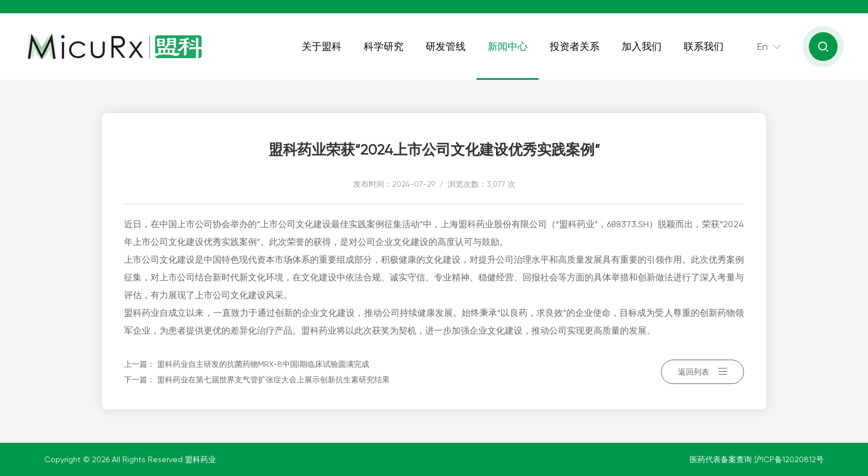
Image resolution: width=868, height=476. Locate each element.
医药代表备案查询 (722, 459)
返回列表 (702, 372)
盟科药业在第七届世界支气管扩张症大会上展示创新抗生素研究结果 (273, 380)
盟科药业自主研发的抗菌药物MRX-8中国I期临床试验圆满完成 (263, 364)
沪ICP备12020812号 (789, 459)
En (762, 46)
